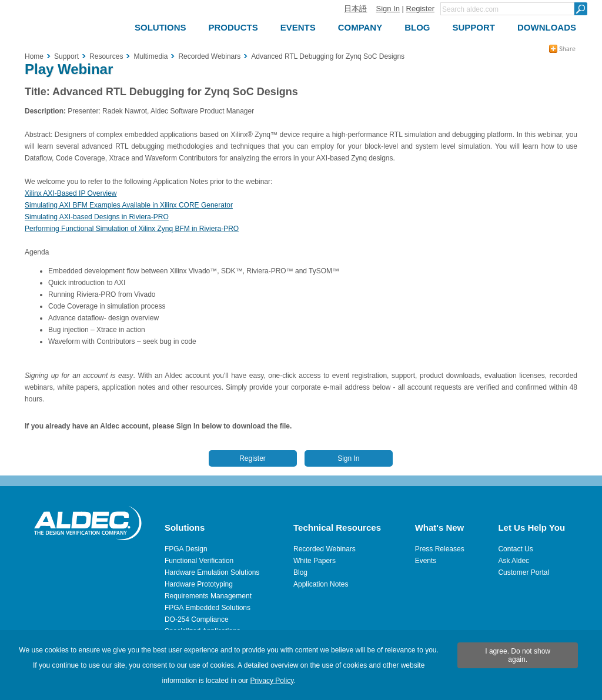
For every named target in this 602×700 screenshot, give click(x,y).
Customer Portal (524, 572)
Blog (300, 572)
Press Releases (440, 549)
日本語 (355, 9)
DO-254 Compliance (197, 619)
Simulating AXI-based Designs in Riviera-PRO (97, 217)
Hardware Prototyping (199, 584)
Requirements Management (208, 596)
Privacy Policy (272, 681)
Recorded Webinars (325, 549)
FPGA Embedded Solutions (208, 608)
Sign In (387, 9)
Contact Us (515, 549)
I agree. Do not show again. (518, 655)
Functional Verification (199, 561)
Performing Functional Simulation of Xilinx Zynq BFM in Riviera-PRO (132, 229)
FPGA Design (186, 549)
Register (420, 9)
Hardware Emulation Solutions (212, 572)
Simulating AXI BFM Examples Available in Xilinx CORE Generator (129, 205)
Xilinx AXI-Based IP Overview (71, 193)
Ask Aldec (514, 561)
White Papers (315, 561)
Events (426, 561)
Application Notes (321, 584)
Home (34, 56)
